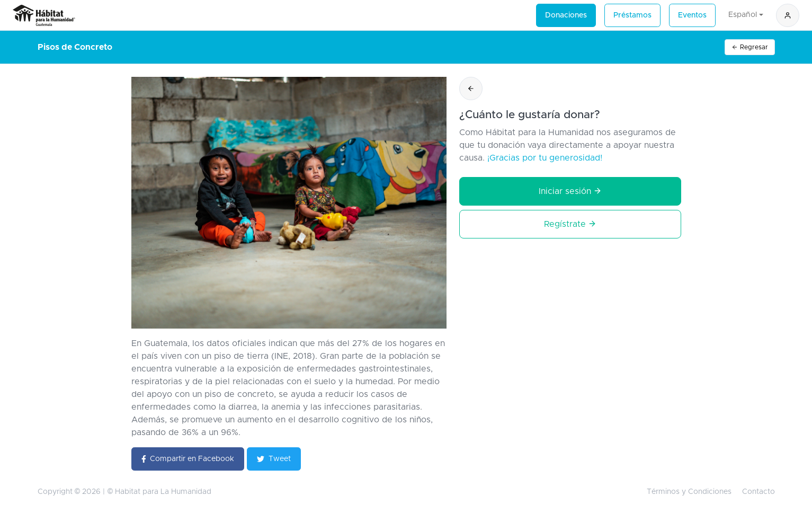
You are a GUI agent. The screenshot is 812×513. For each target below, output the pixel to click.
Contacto (759, 492)
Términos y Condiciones (689, 492)
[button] (788, 15)
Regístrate (570, 224)
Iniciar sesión (570, 191)
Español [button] (743, 15)
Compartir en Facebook (188, 459)
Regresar (750, 47)
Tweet (274, 459)
